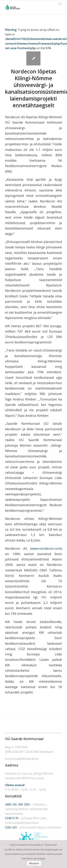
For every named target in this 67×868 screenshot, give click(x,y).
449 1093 (24, 804)
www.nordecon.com (46, 548)
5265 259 (11, 827)
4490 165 (11, 804)
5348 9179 (12, 818)
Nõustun (34, 863)
